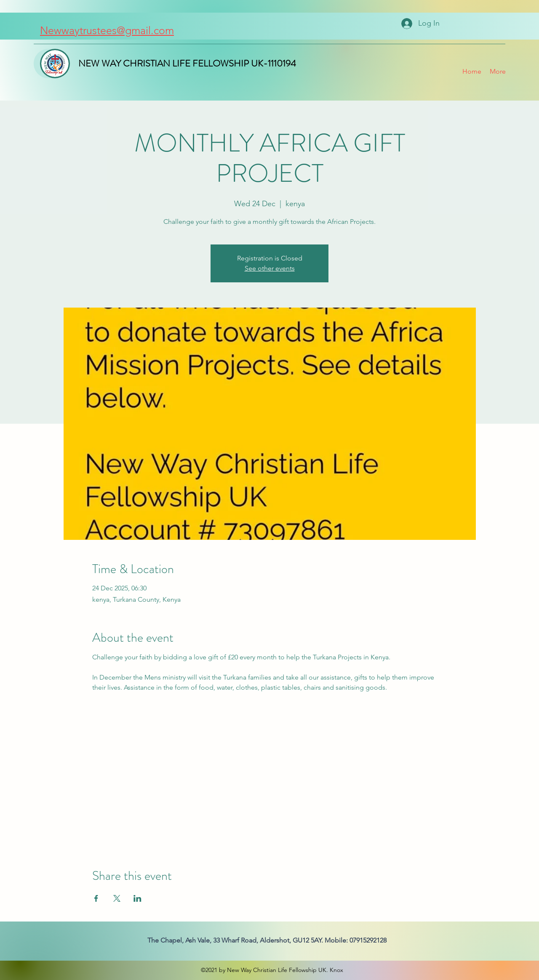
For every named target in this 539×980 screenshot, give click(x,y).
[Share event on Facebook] (96, 898)
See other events (270, 268)
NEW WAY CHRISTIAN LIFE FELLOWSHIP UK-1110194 (187, 63)
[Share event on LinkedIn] (137, 898)
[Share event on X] (117, 898)
